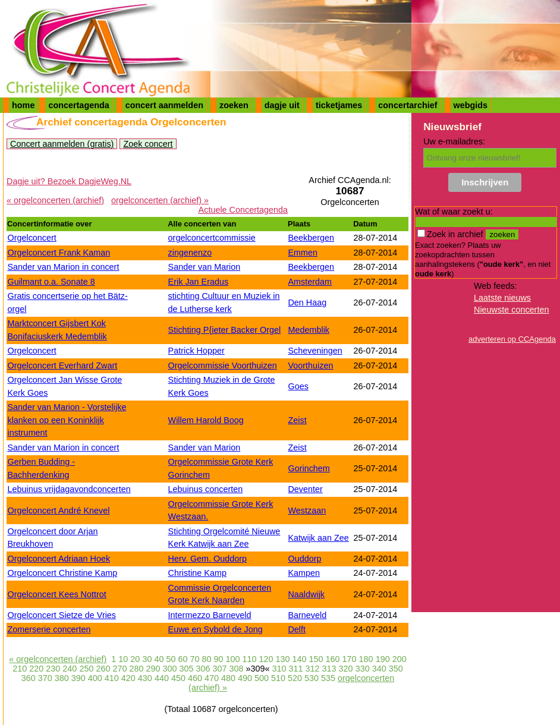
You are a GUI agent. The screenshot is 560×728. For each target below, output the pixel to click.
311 (296, 669)
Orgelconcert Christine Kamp (62, 573)
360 (29, 678)
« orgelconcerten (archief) (55, 200)
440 (162, 678)
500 (262, 678)
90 (218, 659)
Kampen (304, 573)
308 (237, 669)
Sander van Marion (205, 267)
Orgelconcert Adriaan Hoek (59, 559)
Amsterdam (310, 282)
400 (95, 678)
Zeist (297, 420)
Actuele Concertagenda (243, 210)
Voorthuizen (310, 365)
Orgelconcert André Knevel (58, 510)
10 (123, 659)
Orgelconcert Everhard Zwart (62, 365)
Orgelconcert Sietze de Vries (62, 615)
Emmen (303, 253)
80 (206, 659)
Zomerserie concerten (49, 629)
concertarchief (408, 105)
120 (266, 659)
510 (278, 678)
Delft (297, 629)
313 (329, 669)
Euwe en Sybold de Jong (215, 629)
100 (232, 659)
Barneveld (307, 615)
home (23, 105)
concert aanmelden (164, 105)
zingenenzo (190, 253)
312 (313, 669)
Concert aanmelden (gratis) (62, 144)
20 (135, 659)
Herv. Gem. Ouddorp (208, 559)
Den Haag (307, 302)
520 (295, 678)
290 (153, 669)
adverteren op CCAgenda (512, 339)
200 (399, 659)
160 (333, 659)
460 (195, 678)
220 (36, 669)
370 (45, 678)
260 (103, 669)
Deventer (305, 489)
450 (178, 678)
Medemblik (309, 330)
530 (312, 678)
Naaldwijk (306, 594)
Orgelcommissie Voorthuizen (223, 365)
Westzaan (307, 510)
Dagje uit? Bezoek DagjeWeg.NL (69, 181)
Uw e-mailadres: (454, 141)
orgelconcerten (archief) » (160, 200)
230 (53, 669)
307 (220, 669)
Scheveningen (315, 351)
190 (383, 659)
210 (20, 669)
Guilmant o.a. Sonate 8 (51, 282)
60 (183, 659)
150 (316, 659)
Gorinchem (309, 468)
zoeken (234, 105)
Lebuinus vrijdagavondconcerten (69, 489)
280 (136, 669)
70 (194, 659)
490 (245, 678)
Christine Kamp (197, 573)
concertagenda (78, 105)
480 (228, 678)
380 (62, 678)
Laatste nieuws (502, 298)
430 (145, 678)
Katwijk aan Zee (318, 538)
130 (283, 659)
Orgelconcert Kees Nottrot (56, 594)
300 (169, 669)
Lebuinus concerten (206, 489)
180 (366, 659)
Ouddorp (304, 559)
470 (212, 678)
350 (396, 669)
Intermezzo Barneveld (210, 615)
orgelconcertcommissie (212, 238)
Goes (298, 386)
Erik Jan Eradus (199, 282)
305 (186, 669)
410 (112, 678)
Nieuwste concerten (511, 310)
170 (350, 659)
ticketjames (339, 105)
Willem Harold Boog (206, 420)
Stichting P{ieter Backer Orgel (225, 330)
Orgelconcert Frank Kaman (59, 253)
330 (363, 669)
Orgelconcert (32, 238)
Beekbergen (311, 238)
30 (147, 659)
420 (128, 678)
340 (379, 669)
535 (328, 678)
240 (70, 669)
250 (86, 669)
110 (250, 659)
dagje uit (282, 105)
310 (279, 669)
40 (159, 659)
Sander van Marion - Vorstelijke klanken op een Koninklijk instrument (67, 420)
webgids (471, 105)
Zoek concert (148, 144)
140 (300, 659)
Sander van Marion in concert (63, 267)
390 (78, 678)
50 (171, 659)
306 (203, 669)
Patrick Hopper (196, 351)
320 (346, 669)
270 (119, 669)
